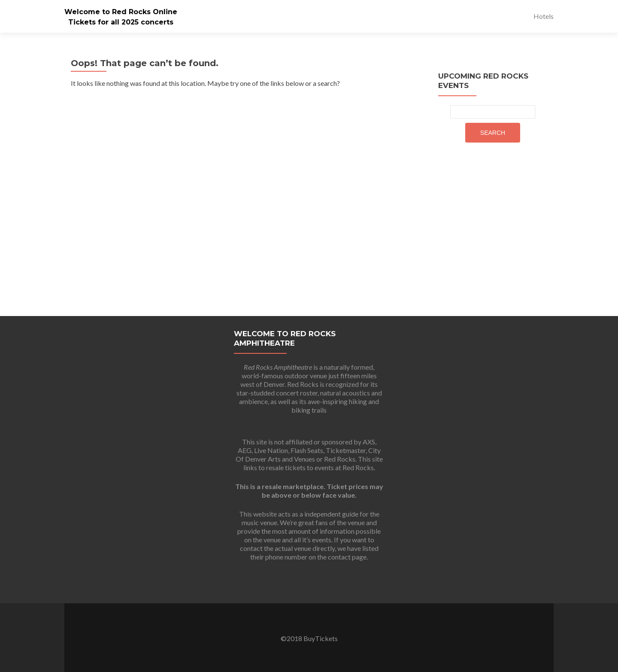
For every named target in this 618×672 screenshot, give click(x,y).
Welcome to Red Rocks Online (121, 12)
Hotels (544, 16)
